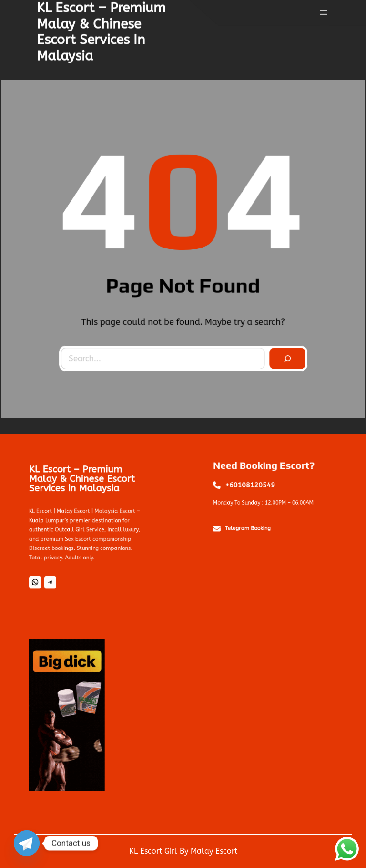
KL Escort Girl (153, 851)
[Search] (285, 357)
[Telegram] (27, 843)
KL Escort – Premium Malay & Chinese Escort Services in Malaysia (83, 487)
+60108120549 (253, 487)
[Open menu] (324, 11)
